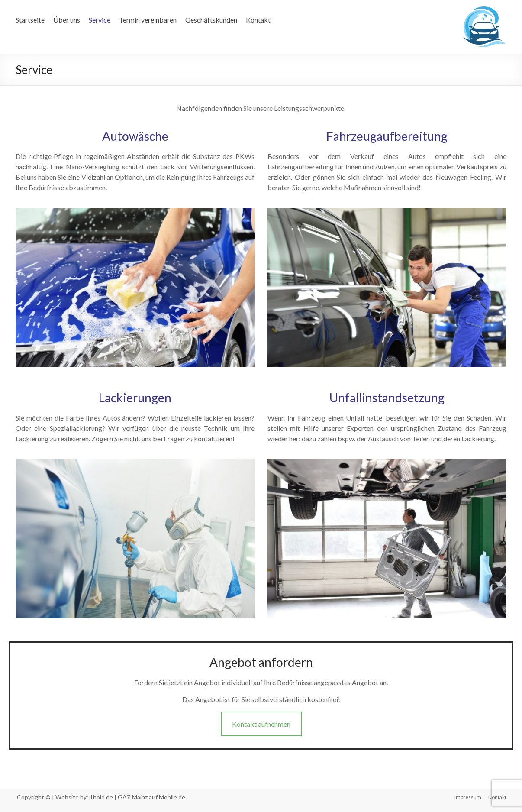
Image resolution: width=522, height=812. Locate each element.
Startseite (30, 20)
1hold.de (101, 797)
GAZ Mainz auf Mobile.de (151, 797)
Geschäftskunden (211, 20)
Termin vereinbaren (148, 20)
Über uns (67, 20)
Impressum (468, 797)
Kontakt (258, 20)
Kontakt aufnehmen (261, 724)
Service (100, 20)
